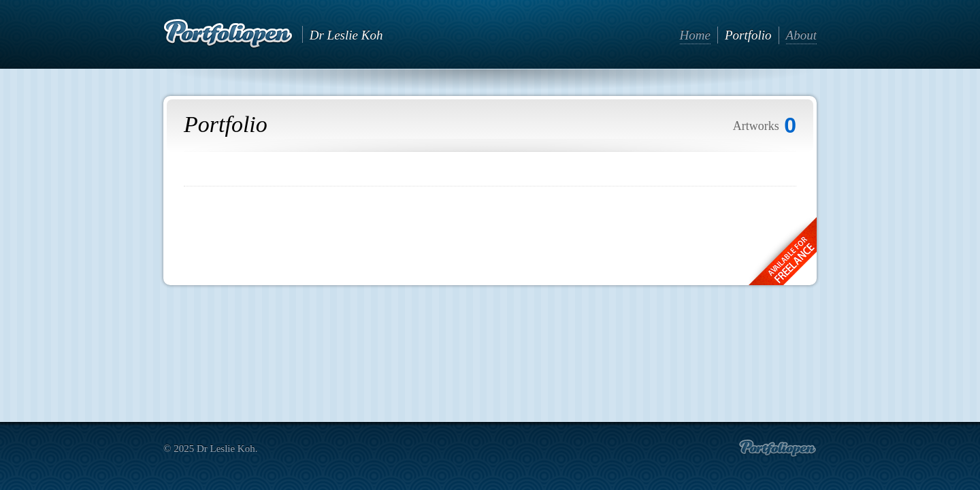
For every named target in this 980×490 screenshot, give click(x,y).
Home (695, 35)
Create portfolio (778, 448)
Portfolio (748, 35)
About (801, 35)
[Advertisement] (490, 231)
